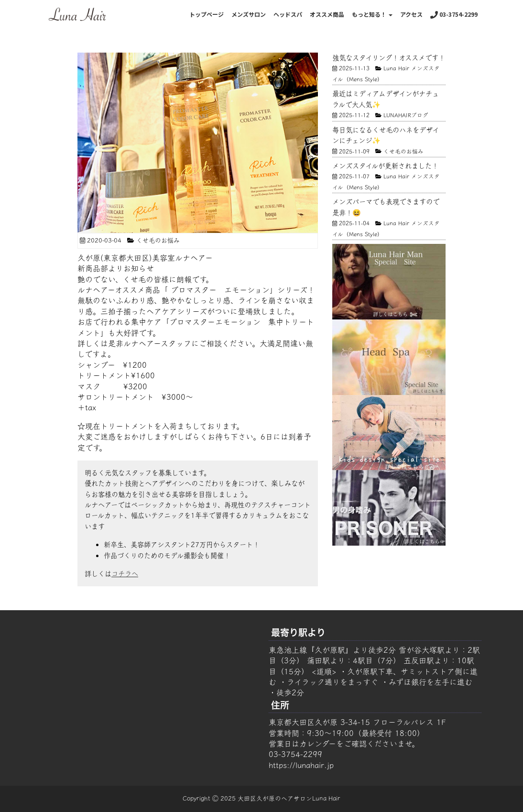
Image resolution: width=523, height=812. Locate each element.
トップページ (207, 14)
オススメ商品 (327, 14)
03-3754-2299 (454, 14)
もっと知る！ (372, 14)
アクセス (411, 14)
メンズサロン (249, 14)
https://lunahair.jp (301, 765)
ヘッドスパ (288, 14)
